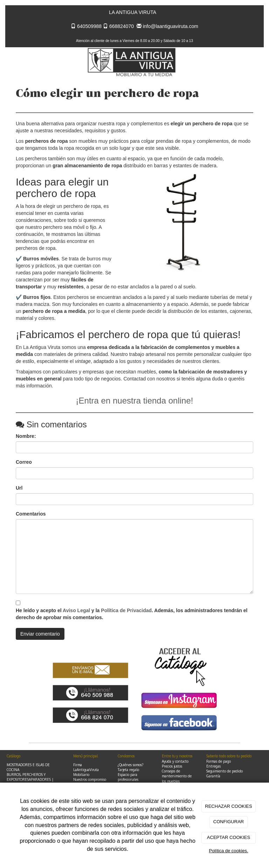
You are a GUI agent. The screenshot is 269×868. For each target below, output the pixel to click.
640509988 (89, 26)
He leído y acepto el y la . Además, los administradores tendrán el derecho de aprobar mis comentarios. (132, 614)
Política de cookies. (228, 851)
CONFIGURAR (229, 822)
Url (19, 488)
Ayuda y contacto (175, 761)
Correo (24, 462)
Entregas (213, 766)
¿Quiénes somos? (130, 765)
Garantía (213, 776)
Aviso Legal (76, 610)
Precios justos (172, 766)
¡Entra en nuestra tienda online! (135, 401)
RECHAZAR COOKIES (228, 806)
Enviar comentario (40, 634)
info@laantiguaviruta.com (171, 26)
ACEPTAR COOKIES (229, 837)
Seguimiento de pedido (225, 771)
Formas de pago (219, 761)
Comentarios (31, 514)
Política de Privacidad (126, 610)
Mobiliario (81, 775)
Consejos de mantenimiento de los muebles (177, 776)
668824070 (122, 26)
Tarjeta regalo (128, 770)
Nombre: (26, 436)
